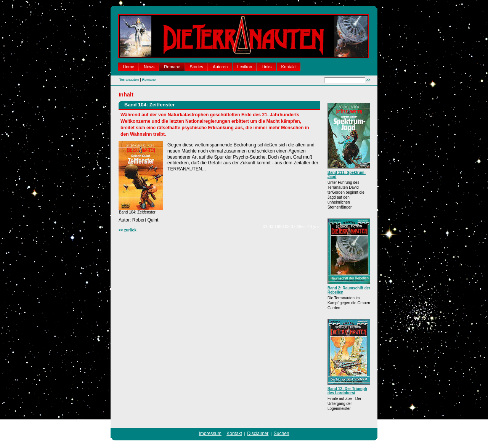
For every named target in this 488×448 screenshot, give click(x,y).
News (149, 67)
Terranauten (129, 80)
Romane (172, 67)
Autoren (220, 67)
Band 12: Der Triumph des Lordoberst (347, 391)
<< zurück (128, 230)
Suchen (282, 434)
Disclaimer (258, 434)
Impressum (210, 434)
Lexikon (245, 67)
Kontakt (289, 67)
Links (266, 67)
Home (128, 67)
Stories (197, 67)
